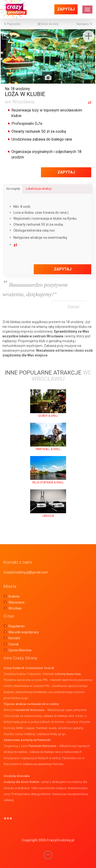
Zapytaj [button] (66, 9)
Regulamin (17, 626)
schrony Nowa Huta (68, 674)
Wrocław (15, 608)
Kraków (14, 596)
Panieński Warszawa (42, 746)
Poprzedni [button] (12, 24)
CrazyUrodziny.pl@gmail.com (26, 572)
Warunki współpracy (24, 632)
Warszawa (16, 602)
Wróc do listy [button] (48, 24)
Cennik (14, 644)
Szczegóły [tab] (13, 189)
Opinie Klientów (20, 650)
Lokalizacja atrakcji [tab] (39, 189)
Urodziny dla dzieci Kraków (21, 782)
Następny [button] (85, 24)
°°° (8, 820)
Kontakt (14, 638)
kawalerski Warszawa (30, 710)
